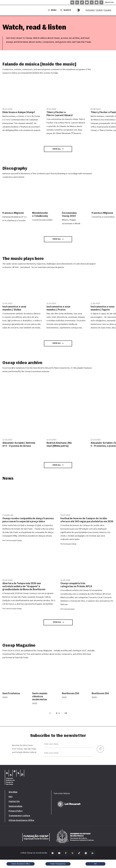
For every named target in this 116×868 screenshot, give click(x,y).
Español (108, 10)
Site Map (13, 792)
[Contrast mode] (78, 10)
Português (90, 10)
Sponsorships (15, 806)
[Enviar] (100, 749)
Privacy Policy (16, 811)
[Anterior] (50, 713)
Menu (52, 10)
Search (66, 10)
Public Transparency (58, 864)
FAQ (10, 797)
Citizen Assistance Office (21, 820)
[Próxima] (66, 713)
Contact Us (14, 801)
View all (58, 149)
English (99, 10)
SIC (96, 864)
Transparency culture (19, 816)
